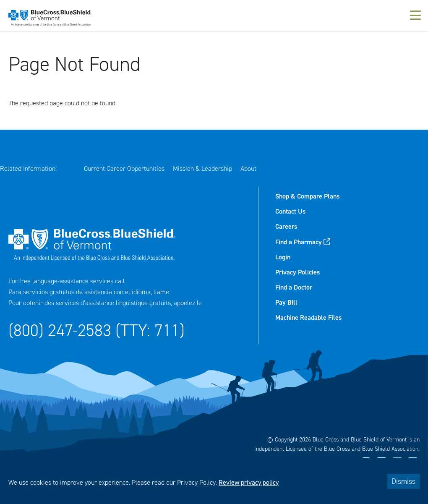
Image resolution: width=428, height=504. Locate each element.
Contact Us (290, 211)
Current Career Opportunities (124, 168)
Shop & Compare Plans (307, 196)
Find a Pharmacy (299, 242)
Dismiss (403, 481)
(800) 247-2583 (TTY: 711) (97, 330)
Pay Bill (286, 302)
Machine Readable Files (308, 317)
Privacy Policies (298, 272)
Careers (286, 226)
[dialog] (214, 481)
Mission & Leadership (202, 168)
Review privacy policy (249, 482)
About (248, 168)
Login (283, 257)
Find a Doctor (294, 287)
